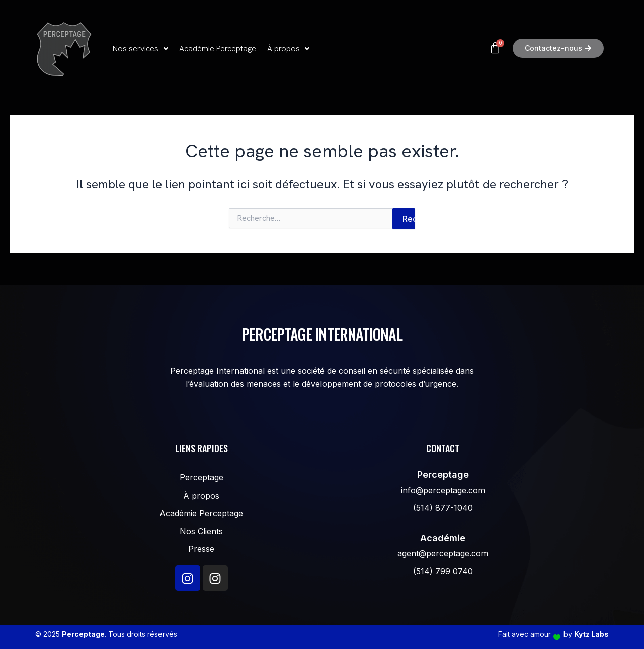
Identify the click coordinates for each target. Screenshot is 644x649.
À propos (288, 49)
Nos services (140, 49)
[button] (140, 49)
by (586, 634)
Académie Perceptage (218, 49)
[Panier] (437, 48)
